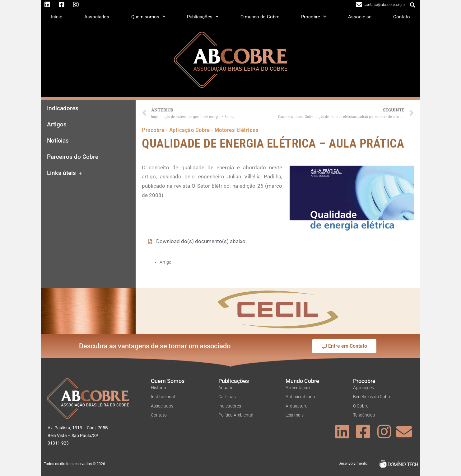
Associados (97, 17)
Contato (402, 17)
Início (57, 17)
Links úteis (65, 173)
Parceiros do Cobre (73, 157)
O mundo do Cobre (260, 17)
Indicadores (63, 108)
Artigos (57, 125)
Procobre (314, 17)
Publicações (203, 17)
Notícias (58, 141)
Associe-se (360, 17)
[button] (413, 5)
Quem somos (148, 17)
